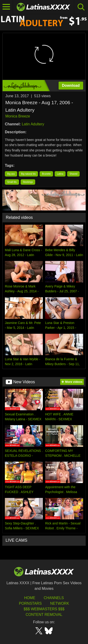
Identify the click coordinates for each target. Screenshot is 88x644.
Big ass (11, 174)
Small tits (12, 182)
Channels (54, 598)
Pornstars (30, 603)
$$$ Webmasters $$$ (44, 609)
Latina (60, 174)
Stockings (28, 182)
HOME (30, 598)
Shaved (73, 174)
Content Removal (44, 615)
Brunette (46, 174)
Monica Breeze (18, 116)
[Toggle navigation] (6, 7)
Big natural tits (28, 174)
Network (60, 603)
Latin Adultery (33, 124)
